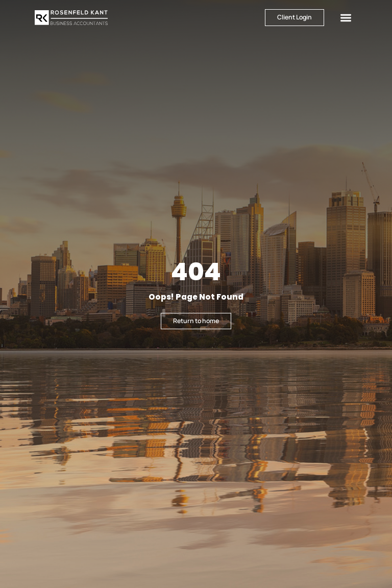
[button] (346, 18)
